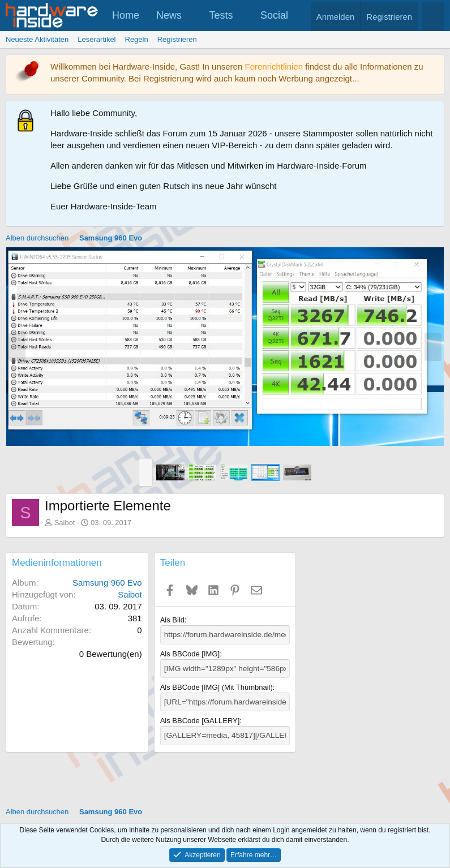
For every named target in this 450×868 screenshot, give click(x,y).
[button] (192, 16)
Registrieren (177, 39)
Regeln (137, 39)
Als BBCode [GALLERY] (200, 719)
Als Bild (172, 620)
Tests (221, 15)
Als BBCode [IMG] (190, 653)
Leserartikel (97, 39)
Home (126, 15)
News (169, 15)
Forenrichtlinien (274, 66)
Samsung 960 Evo (107, 583)
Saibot (65, 523)
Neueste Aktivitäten (37, 39)
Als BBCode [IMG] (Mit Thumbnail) (217, 686)
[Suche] (433, 17)
